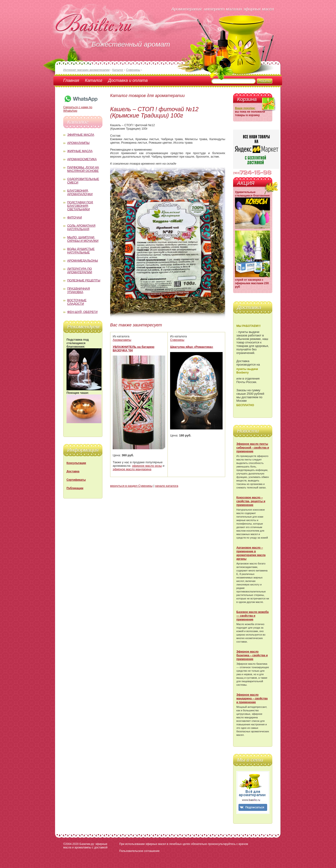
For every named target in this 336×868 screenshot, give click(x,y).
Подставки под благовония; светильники (80, 206)
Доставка (73, 471)
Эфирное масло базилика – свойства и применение (252, 655)
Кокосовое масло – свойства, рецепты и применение (251, 501)
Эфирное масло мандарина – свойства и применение (252, 699)
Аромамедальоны (83, 261)
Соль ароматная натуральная (81, 227)
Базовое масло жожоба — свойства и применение (252, 616)
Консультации (76, 463)
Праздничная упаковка (79, 290)
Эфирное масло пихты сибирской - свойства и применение (253, 448)
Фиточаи (75, 217)
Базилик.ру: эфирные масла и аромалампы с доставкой (85, 846)
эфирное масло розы (147, 466)
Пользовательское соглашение (139, 851)
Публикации (75, 488)
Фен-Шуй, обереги (82, 312)
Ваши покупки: (245, 108)
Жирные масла (80, 151)
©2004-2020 (71, 844)
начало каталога (166, 486)
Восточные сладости (77, 302)
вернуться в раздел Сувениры (131, 486)
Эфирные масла (81, 135)
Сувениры (177, 340)
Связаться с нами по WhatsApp (81, 107)
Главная (71, 80)
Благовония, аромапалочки (80, 192)
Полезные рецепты (84, 280)
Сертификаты (76, 480)
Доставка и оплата (128, 80)
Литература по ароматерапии (80, 270)
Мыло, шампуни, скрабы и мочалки (83, 239)
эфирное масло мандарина (132, 469)
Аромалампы (78, 143)
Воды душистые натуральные (81, 251)
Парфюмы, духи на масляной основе (83, 169)
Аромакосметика (82, 159)
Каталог (94, 80)
